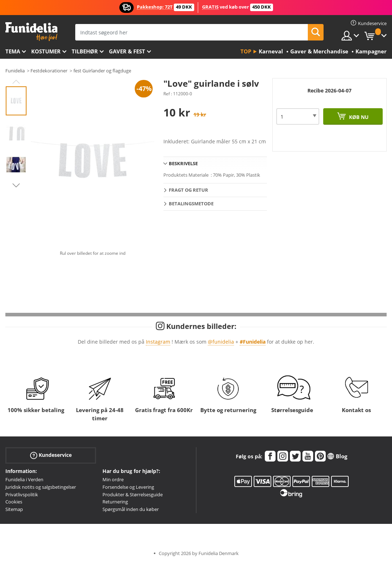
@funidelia (221, 342)
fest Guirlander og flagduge (102, 71)
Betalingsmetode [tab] (191, 204)
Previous (16, 82)
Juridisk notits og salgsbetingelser (41, 487)
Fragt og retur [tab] (188, 190)
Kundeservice (51, 455)
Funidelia (15, 71)
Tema (13, 51)
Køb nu (358, 117)
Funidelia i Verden (24, 479)
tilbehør (85, 51)
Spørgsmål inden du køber (131, 509)
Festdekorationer (49, 71)
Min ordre (113, 479)
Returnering (115, 502)
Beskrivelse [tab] (183, 163)
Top (246, 51)
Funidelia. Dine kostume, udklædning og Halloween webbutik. (31, 32)
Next (16, 185)
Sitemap (14, 509)
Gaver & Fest (127, 51)
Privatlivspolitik (22, 494)
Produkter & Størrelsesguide (133, 494)
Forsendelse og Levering (128, 487)
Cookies (14, 502)
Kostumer (46, 51)
